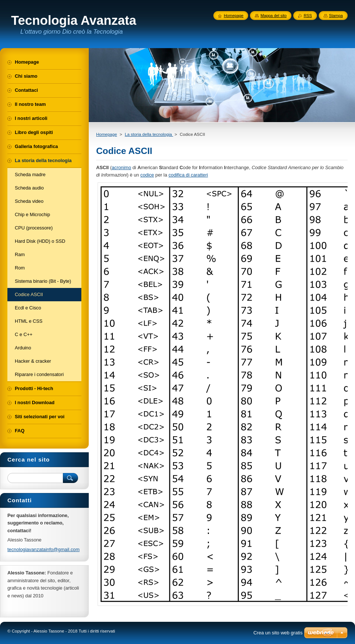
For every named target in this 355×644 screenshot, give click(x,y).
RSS (308, 16)
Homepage (106, 134)
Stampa (336, 16)
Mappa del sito (273, 16)
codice (147, 175)
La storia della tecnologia (149, 134)
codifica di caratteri (188, 175)
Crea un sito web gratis (278, 633)
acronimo (121, 167)
